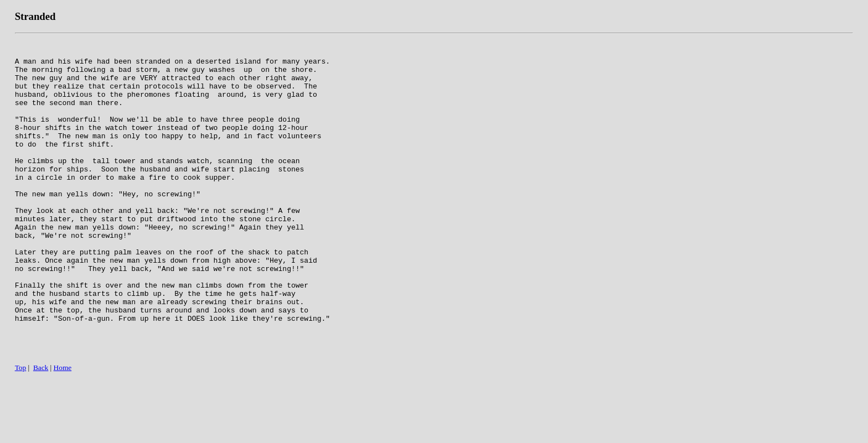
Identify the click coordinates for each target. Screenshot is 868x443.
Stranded (35, 16)
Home (63, 431)
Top (21, 431)
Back (41, 431)
